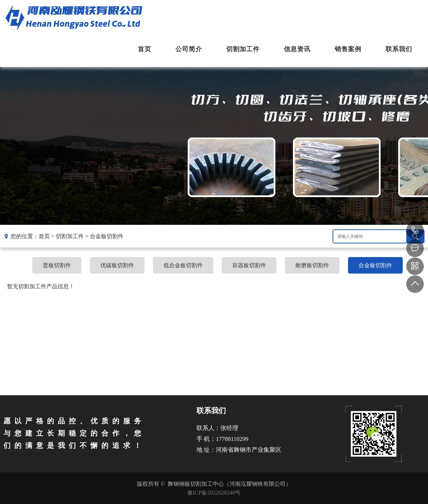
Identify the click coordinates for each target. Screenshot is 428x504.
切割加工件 (243, 49)
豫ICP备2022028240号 (214, 493)
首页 (145, 49)
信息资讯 (297, 49)
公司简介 (189, 49)
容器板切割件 (249, 265)
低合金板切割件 (183, 265)
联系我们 (399, 49)
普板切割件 (57, 265)
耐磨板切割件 (312, 265)
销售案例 (348, 49)
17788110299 (415, 230)
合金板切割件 (107, 236)
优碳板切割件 (117, 265)
